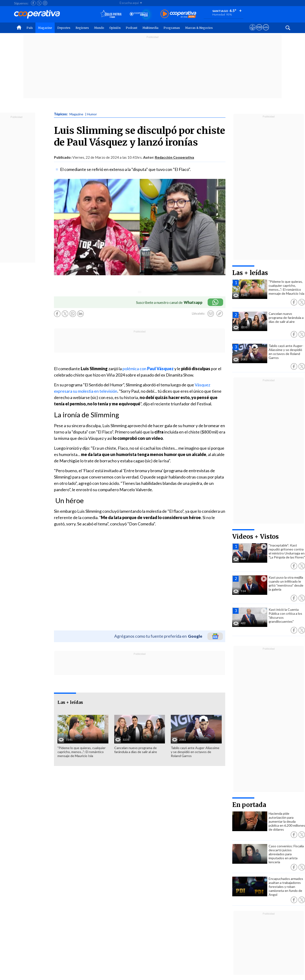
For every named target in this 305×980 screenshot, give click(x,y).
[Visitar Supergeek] (266, 32)
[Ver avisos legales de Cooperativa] (253, 32)
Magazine (45, 28)
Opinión (115, 28)
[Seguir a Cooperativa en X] (39, 3)
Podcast (132, 28)
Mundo (99, 28)
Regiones (82, 28)
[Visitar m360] (259, 32)
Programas (172, 28)
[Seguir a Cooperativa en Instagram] (45, 3)
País (30, 28)
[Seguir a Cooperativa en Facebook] (33, 3)
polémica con (148, 369)
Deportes (64, 28)
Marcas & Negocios (199, 28)
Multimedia (150, 28)
